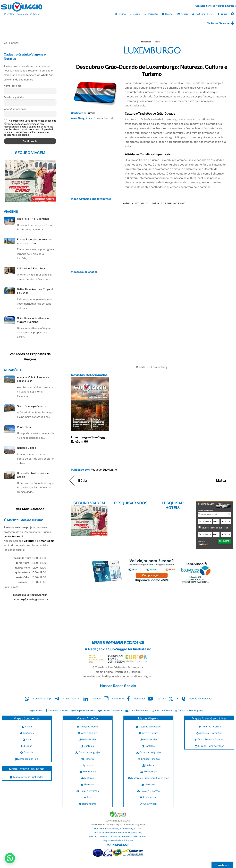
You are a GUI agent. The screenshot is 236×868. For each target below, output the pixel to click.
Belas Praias (87, 739)
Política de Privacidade (105, 833)
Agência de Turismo (135, 203)
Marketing (47, 541)
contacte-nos (12, 536)
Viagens (135, 14)
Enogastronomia (149, 759)
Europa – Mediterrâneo (209, 746)
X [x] (172, 698)
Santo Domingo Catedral (32, 406)
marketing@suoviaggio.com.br (30, 599)
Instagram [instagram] (113, 698)
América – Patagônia (209, 733)
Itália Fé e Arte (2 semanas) (34, 219)
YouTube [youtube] (156, 698)
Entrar (222, 14)
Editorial (29, 541)
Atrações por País (27, 759)
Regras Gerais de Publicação (118, 840)
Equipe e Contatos (83, 710)
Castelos (88, 746)
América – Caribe (209, 727)
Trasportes (151, 14)
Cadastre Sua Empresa (189, 710)
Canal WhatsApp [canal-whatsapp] (38, 698)
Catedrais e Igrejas (88, 752)
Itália (82, 480)
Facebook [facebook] (135, 698)
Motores (88, 778)
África (27, 727)
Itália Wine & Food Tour (31, 268)
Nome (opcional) (13, 86)
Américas (27, 733)
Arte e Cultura (87, 733)
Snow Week (148, 804)
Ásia (27, 739)
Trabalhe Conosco (137, 710)
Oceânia (27, 752)
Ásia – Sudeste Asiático (209, 739)
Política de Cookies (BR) (130, 833)
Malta (221, 480)
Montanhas (88, 771)
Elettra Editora (162, 710)
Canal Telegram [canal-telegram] (67, 698)
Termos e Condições (99, 837)
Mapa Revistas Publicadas (27, 777)
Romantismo (87, 804)
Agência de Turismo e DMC (168, 203)
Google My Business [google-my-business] (196, 698)
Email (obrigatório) (14, 97)
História (88, 759)
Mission (36, 710)
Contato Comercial (110, 710)
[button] (10, 858)
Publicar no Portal (203, 14)
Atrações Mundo (88, 727)
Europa (91, 113)
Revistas (168, 14)
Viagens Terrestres (149, 727)
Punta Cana (24, 427)
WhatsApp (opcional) (15, 109)
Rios (87, 797)
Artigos (183, 14)
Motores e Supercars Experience (148, 778)
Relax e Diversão (88, 791)
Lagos (88, 765)
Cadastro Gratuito (57, 710)
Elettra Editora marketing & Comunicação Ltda (117, 829)
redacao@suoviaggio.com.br (30, 595)
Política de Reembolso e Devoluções (129, 837)
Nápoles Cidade (27, 448)
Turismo (120, 14)
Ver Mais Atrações (30, 509)
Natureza (88, 784)
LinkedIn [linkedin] (91, 698)
